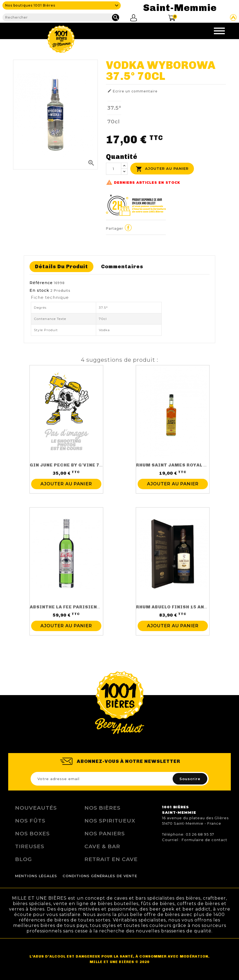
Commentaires (122, 266)
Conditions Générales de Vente (100, 876)
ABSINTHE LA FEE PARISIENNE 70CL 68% (79, 607)
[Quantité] (114, 169)
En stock (39, 290)
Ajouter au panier (162, 169)
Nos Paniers (105, 833)
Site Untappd (233, 17)
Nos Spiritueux (110, 821)
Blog (23, 859)
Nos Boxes (32, 833)
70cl (114, 121)
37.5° (114, 108)
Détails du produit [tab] (61, 266)
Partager (128, 227)
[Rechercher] (61, 17)
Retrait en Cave (111, 859)
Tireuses (30, 846)
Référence (41, 283)
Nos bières (102, 808)
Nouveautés (36, 808)
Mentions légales (36, 876)
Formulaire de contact (204, 840)
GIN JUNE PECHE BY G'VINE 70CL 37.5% (77, 465)
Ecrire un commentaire (132, 91)
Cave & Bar (102, 846)
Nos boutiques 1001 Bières (30, 5)
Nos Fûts (30, 821)
